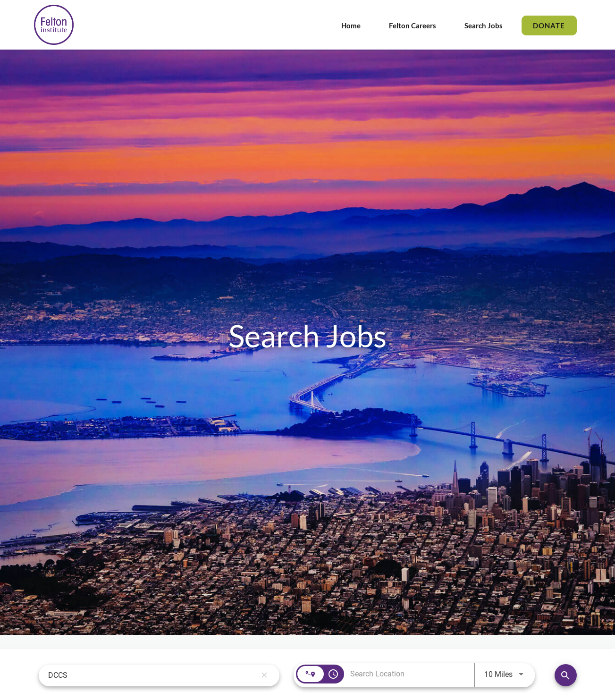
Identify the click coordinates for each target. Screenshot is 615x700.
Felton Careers (413, 25)
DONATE (549, 25)
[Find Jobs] (566, 675)
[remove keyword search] (264, 675)
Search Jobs (484, 25)
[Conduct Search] (566, 675)
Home (351, 25)
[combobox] (152, 675)
